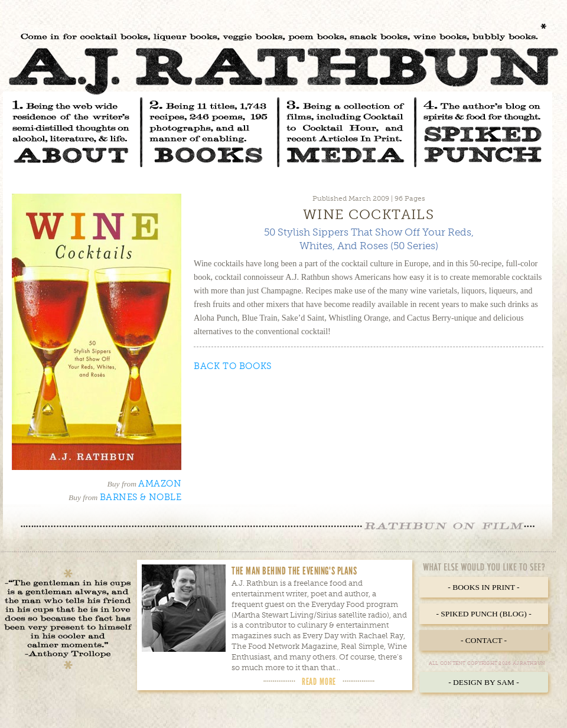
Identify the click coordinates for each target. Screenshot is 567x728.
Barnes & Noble (141, 497)
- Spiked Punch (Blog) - (483, 614)
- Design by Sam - (484, 682)
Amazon (160, 484)
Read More (319, 681)
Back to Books (233, 366)
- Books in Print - (483, 587)
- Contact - (484, 640)
